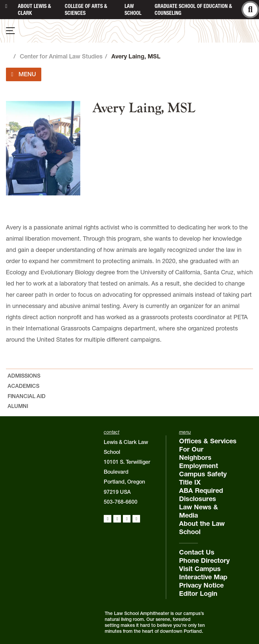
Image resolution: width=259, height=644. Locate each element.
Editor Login (198, 593)
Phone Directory (204, 560)
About (34, 9)
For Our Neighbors (195, 453)
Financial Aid (27, 396)
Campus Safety (203, 474)
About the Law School (202, 528)
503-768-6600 (121, 502)
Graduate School (193, 9)
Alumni (18, 406)
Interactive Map (203, 577)
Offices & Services (208, 441)
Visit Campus (200, 569)
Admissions (24, 376)
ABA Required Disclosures (201, 495)
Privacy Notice (201, 585)
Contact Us (197, 552)
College (86, 9)
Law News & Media (199, 511)
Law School (133, 9)
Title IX (190, 482)
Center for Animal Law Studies (61, 56)
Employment (199, 466)
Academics (23, 386)
